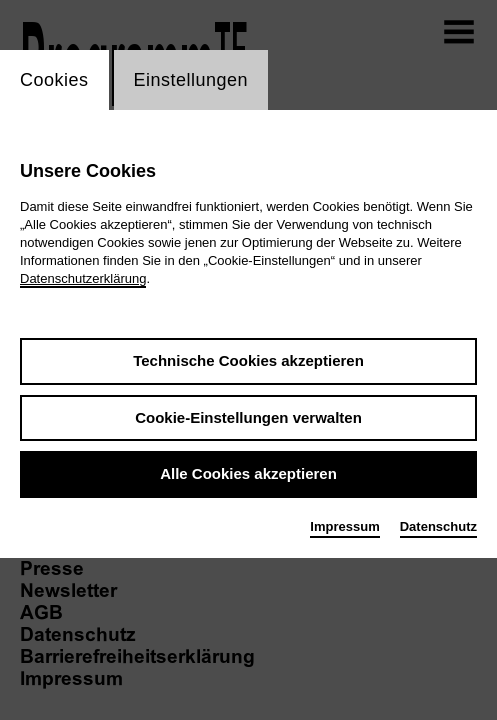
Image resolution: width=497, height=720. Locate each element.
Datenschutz (438, 526)
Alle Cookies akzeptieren (248, 473)
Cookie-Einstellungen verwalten (248, 417)
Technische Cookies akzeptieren (248, 360)
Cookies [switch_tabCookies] (54, 80)
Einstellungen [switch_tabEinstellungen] (191, 80)
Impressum (344, 526)
